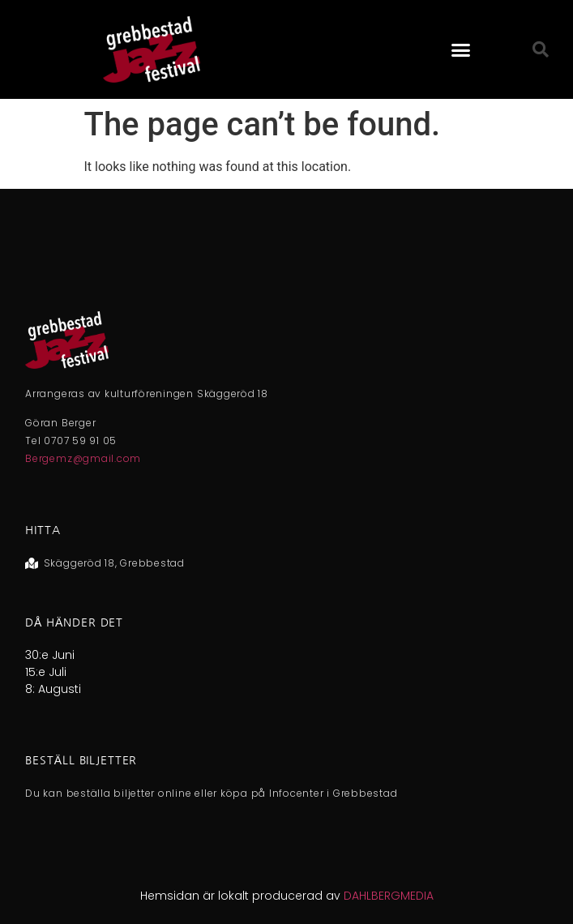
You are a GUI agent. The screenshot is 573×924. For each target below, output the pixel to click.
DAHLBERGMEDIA (389, 896)
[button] (460, 49)
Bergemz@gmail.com (83, 458)
